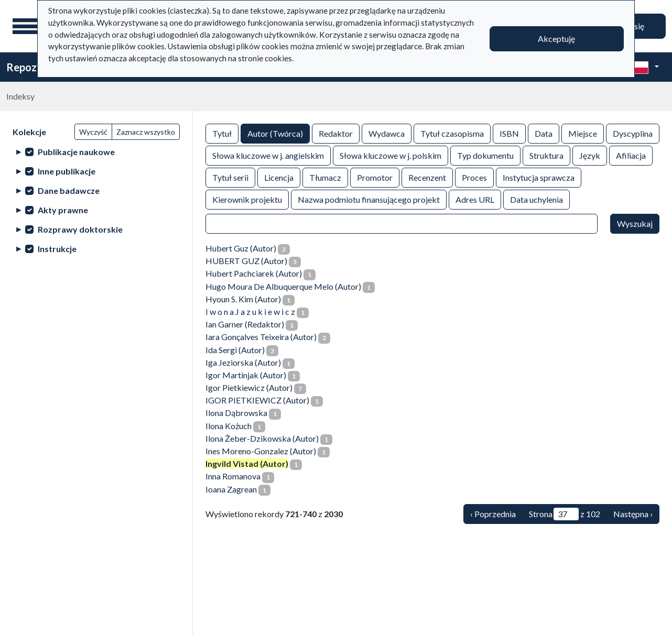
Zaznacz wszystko (146, 132)
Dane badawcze (69, 190)
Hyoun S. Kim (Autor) (243, 299)
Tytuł (222, 133)
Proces (474, 177)
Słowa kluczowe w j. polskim (391, 155)
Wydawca (387, 133)
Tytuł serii (230, 177)
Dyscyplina (633, 133)
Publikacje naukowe (76, 152)
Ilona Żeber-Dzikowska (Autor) (262, 438)
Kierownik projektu (247, 199)
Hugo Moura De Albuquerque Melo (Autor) (283, 286)
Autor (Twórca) (275, 133)
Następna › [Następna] (633, 514)
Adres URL (475, 199)
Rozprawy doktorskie (80, 229)
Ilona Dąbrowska (236, 413)
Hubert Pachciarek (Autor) (254, 273)
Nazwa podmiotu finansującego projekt (369, 199)
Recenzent (427, 177)
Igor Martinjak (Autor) (246, 375)
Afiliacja (631, 155)
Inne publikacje (67, 171)
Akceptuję (556, 39)
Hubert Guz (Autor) (241, 248)
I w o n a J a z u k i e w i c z (250, 311)
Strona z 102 (565, 514)
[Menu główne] (26, 26)
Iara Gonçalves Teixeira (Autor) (261, 337)
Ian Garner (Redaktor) (245, 324)
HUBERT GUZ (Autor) (246, 261)
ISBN (509, 133)
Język (590, 155)
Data (544, 133)
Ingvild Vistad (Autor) (247, 463)
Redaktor (336, 133)
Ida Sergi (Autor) (235, 350)
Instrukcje (57, 249)
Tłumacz (325, 177)
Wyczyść (93, 132)
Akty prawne (63, 210)
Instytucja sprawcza (539, 177)
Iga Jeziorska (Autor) (243, 362)
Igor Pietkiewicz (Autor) (249, 387)
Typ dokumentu (485, 155)
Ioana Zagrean (231, 489)
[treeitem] (96, 152)
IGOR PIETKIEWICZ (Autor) (257, 400)
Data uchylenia (536, 199)
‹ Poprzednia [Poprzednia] (493, 514)
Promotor (375, 177)
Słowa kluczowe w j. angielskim (268, 155)
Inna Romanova (233, 476)
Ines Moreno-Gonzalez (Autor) (261, 451)
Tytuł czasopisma (452, 133)
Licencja (279, 177)
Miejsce (583, 133)
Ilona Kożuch (229, 426)
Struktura (546, 155)
